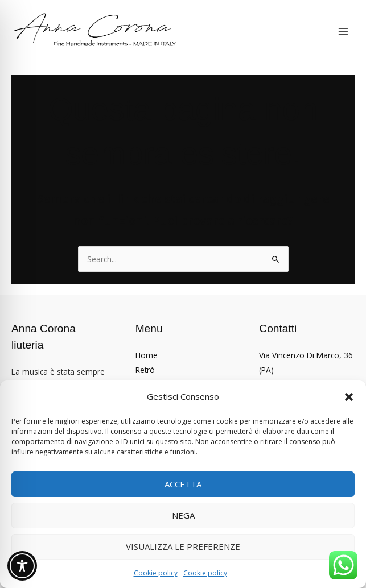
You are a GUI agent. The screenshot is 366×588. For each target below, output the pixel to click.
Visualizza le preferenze (183, 546)
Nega (183, 515)
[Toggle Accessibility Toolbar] (22, 566)
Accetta (183, 484)
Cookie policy (156, 573)
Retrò (145, 370)
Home (147, 355)
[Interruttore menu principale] (344, 32)
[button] (349, 397)
